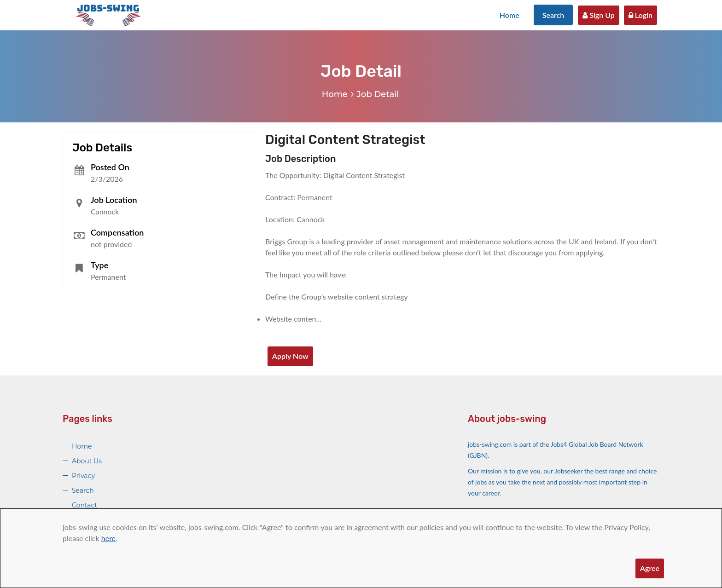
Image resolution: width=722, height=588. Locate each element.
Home (509, 15)
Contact (84, 505)
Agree (650, 568)
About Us (87, 461)
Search (553, 15)
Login (640, 15)
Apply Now (290, 356)
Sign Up (599, 15)
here (108, 538)
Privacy (83, 476)
